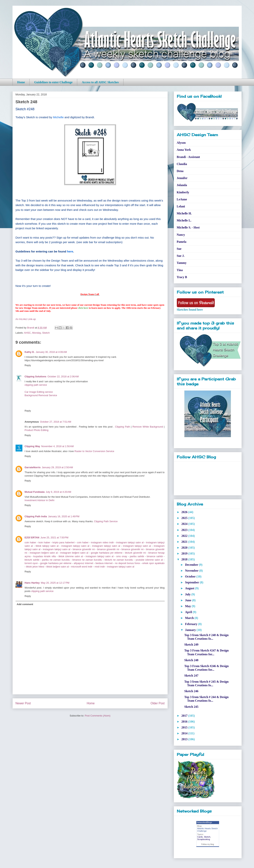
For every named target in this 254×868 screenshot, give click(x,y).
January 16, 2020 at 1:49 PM (64, 516)
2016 (185, 722)
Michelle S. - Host (188, 227)
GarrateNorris (33, 467)
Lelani (181, 206)
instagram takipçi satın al (130, 542)
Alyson (181, 143)
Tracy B (182, 277)
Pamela (182, 242)
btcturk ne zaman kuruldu (119, 560)
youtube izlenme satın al (149, 560)
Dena (180, 171)
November (192, 571)
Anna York (184, 150)
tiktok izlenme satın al (71, 556)
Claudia (182, 164)
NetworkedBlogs (204, 822)
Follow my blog (208, 844)
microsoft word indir (82, 567)
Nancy (181, 235)
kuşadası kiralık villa (45, 556)
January (191, 630)
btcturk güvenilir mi (135, 553)
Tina (180, 270)
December (192, 565)
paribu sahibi (137, 556)
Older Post (158, 703)
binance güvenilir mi (84, 549)
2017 (185, 716)
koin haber (44, 542)
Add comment (25, 604)
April (189, 612)
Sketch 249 (191, 645)
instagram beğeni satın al (44, 553)
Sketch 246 (191, 691)
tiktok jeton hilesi (35, 567)
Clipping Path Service (106, 521)
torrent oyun (31, 563)
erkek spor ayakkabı (153, 563)
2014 (185, 733)
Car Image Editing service (39, 392)
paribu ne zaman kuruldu (56, 560)
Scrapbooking (204, 839)
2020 (185, 548)
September (192, 582)
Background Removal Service (41, 395)
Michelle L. (184, 220)
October (191, 576)
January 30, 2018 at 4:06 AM (51, 352)
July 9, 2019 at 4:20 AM (58, 492)
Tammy (182, 263)
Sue (179, 249)
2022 (185, 536)
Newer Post (23, 703)
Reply (28, 365)
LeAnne (182, 199)
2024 (185, 524)
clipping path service (36, 385)
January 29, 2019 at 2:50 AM (57, 467)
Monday (37, 333)
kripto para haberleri (64, 542)
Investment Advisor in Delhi (40, 500)
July (188, 594)
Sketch (46, 333)
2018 (185, 559)
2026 (185, 512)
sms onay (122, 556)
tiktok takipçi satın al (47, 546)
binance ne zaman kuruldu (87, 560)
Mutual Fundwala (35, 492)
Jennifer (182, 178)
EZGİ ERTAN (32, 538)
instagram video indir (102, 542)
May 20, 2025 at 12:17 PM (55, 583)
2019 (185, 553)
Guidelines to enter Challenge (53, 82)
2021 (185, 542)
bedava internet (104, 563)
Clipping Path (123, 427)
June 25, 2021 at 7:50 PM (54, 538)
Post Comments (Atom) (98, 716)
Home (21, 82)
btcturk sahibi (32, 560)
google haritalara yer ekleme (107, 553)
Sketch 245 (191, 707)
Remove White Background (148, 427)
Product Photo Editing (37, 430)
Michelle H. (184, 213)
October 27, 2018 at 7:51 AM (56, 422)
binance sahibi (155, 556)
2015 (185, 727)
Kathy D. (30, 352)
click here (83, 308)
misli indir (100, 567)
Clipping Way (32, 446)
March (190, 618)
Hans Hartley (32, 583)
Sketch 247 (191, 676)
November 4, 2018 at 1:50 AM (57, 446)
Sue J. (181, 256)
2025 (185, 518)
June (188, 600)
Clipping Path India (36, 516)
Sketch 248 (191, 660)
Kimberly (183, 192)
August (190, 588)
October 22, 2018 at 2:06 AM (63, 376)
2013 (185, 739)
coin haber (30, 542)
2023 (185, 530)
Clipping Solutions (36, 376)
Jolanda (182, 185)
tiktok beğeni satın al (58, 567)
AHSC (27, 333)
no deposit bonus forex (128, 563)
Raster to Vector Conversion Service (94, 451)
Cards (200, 837)
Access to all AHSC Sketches (100, 82)
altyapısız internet (83, 563)
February (191, 624)
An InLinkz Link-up (26, 319)
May (188, 606)
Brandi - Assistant (188, 157)
